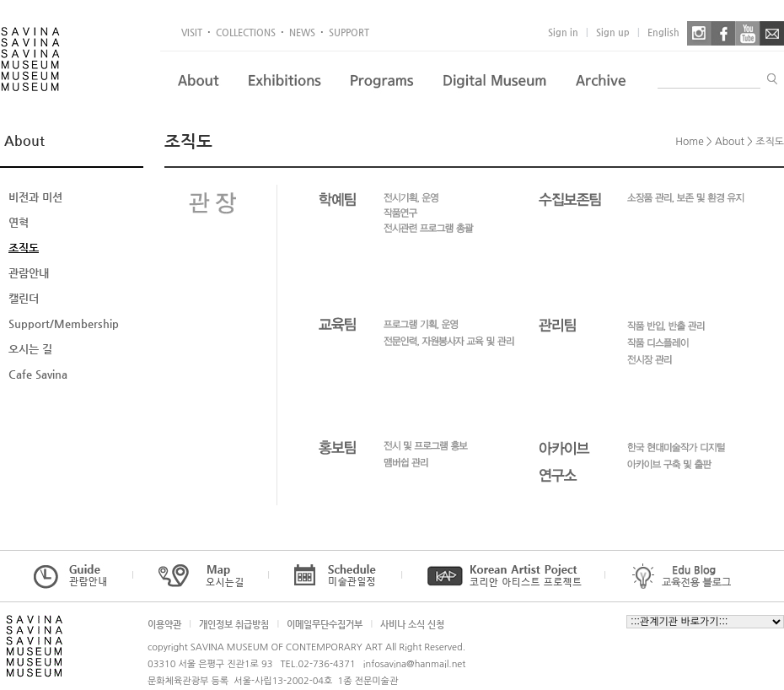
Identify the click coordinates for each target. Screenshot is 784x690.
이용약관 (164, 625)
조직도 (24, 248)
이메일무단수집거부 (325, 625)
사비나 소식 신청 (412, 625)
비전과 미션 (35, 197)
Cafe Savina (38, 374)
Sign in (563, 32)
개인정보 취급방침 (234, 625)
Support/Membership (64, 323)
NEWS (302, 32)
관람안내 (29, 273)
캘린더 (24, 298)
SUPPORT (349, 32)
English (663, 32)
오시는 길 (30, 349)
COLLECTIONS (246, 32)
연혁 (19, 222)
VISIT (192, 32)
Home (689, 142)
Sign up (613, 32)
